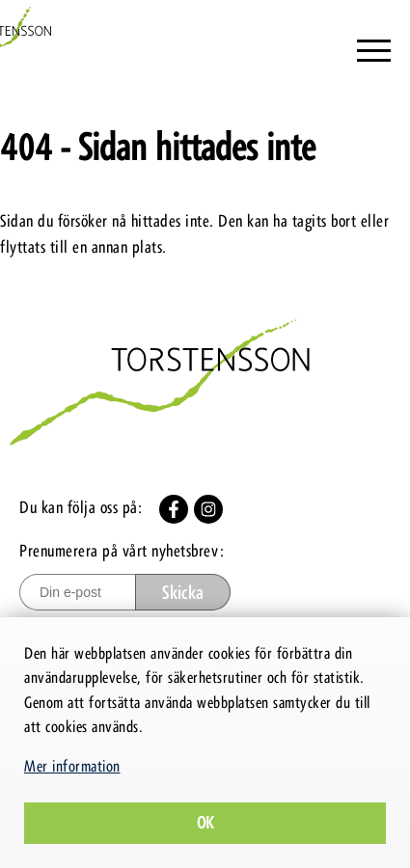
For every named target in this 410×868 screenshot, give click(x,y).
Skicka (183, 593)
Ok (205, 823)
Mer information (72, 766)
